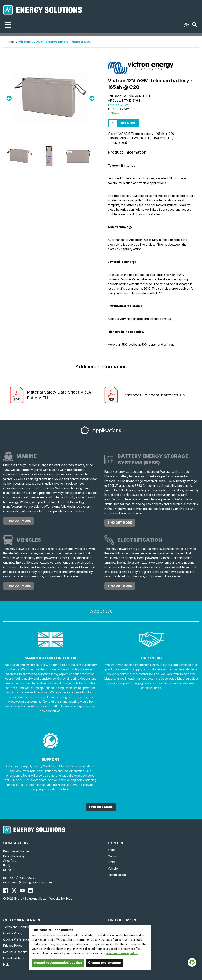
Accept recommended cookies (58, 963)
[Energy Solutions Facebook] (6, 891)
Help (6, 964)
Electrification (117, 875)
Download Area (14, 958)
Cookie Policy (13, 933)
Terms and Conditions (18, 927)
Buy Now (127, 123)
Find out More (101, 807)
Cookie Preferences (17, 939)
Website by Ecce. (61, 898)
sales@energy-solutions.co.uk (32, 882)
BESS (111, 862)
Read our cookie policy (122, 953)
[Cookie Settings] (192, 962)
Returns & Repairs (15, 952)
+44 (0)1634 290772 (22, 878)
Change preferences (104, 963)
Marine (112, 856)
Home (11, 42)
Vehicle (113, 868)
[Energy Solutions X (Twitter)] (14, 891)
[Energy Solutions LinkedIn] (30, 891)
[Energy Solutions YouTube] (22, 891)
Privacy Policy (13, 946)
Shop (111, 850)
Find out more (19, 521)
